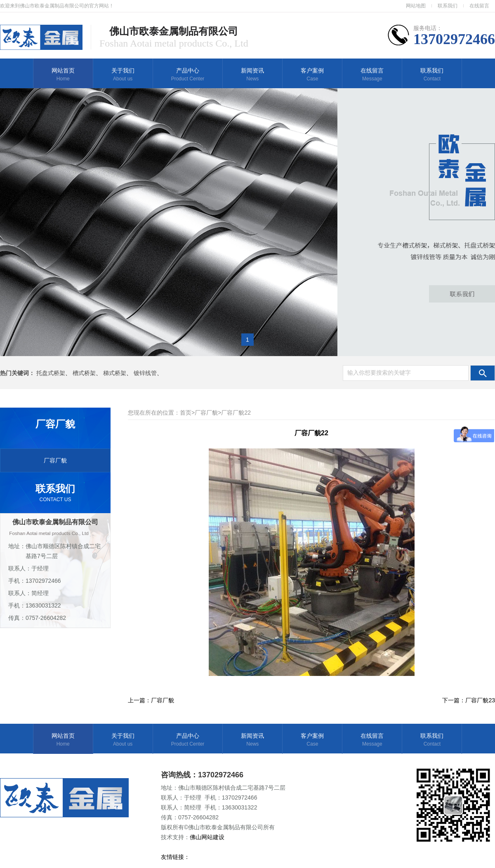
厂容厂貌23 (480, 700)
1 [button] (247, 340)
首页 (186, 413)
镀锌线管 (145, 373)
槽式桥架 (84, 373)
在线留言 (479, 6)
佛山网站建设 (208, 837)
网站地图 (416, 6)
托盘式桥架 (51, 373)
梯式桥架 (115, 373)
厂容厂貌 (55, 460)
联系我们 (448, 6)
